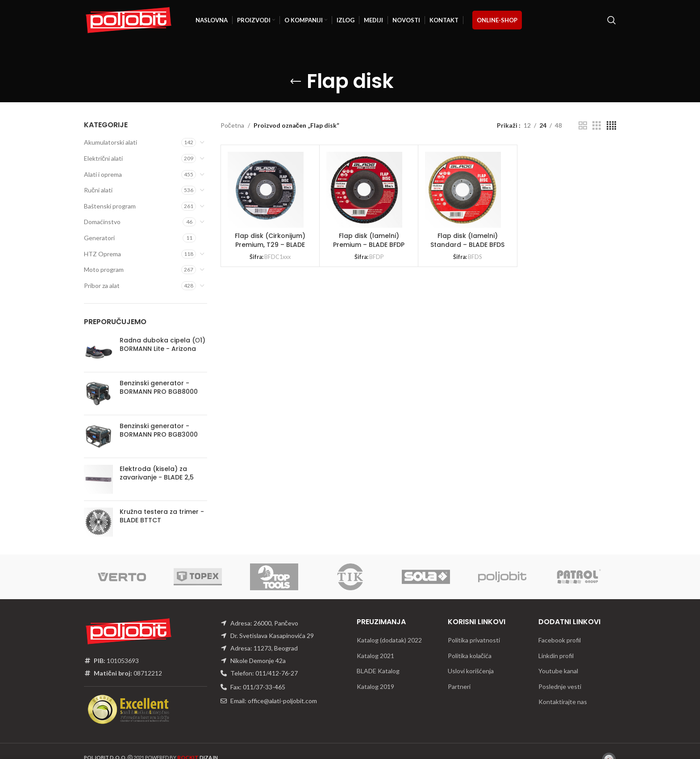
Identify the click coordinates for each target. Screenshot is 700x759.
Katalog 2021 (375, 656)
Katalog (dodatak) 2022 (389, 640)
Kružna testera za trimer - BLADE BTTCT (162, 516)
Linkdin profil (556, 656)
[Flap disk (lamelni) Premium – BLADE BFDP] (364, 190)
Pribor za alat (102, 286)
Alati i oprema (103, 174)
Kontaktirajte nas (563, 702)
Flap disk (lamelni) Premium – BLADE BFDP (369, 240)
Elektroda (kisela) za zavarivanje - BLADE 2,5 (157, 473)
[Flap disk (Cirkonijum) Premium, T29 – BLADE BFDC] (266, 190)
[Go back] (296, 82)
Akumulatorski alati (110, 142)
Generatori (99, 238)
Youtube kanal (558, 671)
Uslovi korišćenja (471, 671)
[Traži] (612, 20)
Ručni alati (98, 190)
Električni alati (103, 158)
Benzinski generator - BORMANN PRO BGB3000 (159, 431)
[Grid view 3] (597, 126)
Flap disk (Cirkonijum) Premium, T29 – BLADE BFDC (270, 244)
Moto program (104, 269)
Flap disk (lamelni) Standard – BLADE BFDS (467, 240)
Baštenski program (110, 206)
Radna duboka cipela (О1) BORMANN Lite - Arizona (162, 345)
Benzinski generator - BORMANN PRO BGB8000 (159, 388)
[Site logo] (129, 19)
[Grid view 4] (611, 126)
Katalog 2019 (375, 686)
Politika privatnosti (474, 640)
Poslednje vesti (560, 686)
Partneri (459, 686)
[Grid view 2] (583, 126)
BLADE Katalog (378, 671)
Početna (232, 125)
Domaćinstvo (102, 222)
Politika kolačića (470, 656)
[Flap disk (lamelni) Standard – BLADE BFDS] (463, 190)
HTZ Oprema (102, 254)
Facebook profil (560, 640)
